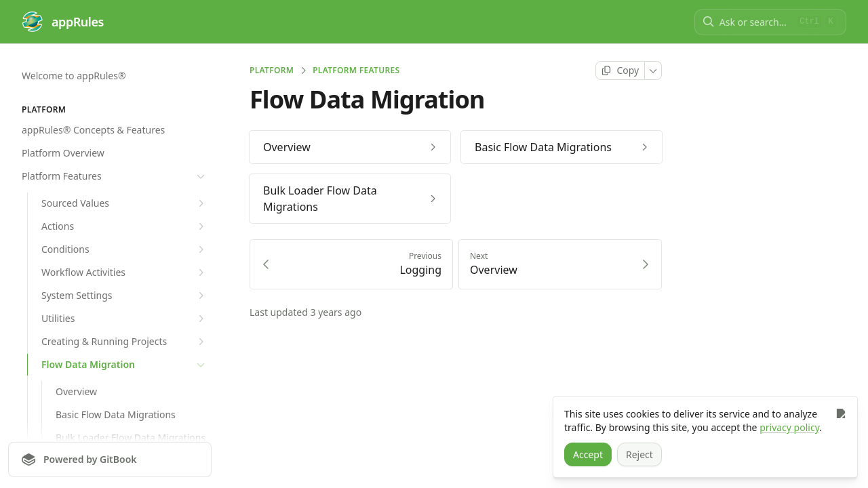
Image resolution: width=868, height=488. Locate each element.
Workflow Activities (124, 272)
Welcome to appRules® (74, 76)
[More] (653, 70)
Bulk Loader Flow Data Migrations (131, 438)
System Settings (124, 296)
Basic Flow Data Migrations (116, 414)
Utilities (124, 319)
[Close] (841, 413)
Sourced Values (124, 203)
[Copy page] (620, 70)
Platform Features (115, 176)
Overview (76, 391)
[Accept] (588, 454)
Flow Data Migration (124, 365)
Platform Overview (63, 153)
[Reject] (639, 454)
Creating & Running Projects (124, 342)
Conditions (124, 249)
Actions (124, 226)
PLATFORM (272, 70)
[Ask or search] (755, 22)
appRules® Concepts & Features (93, 130)
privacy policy (789, 427)
